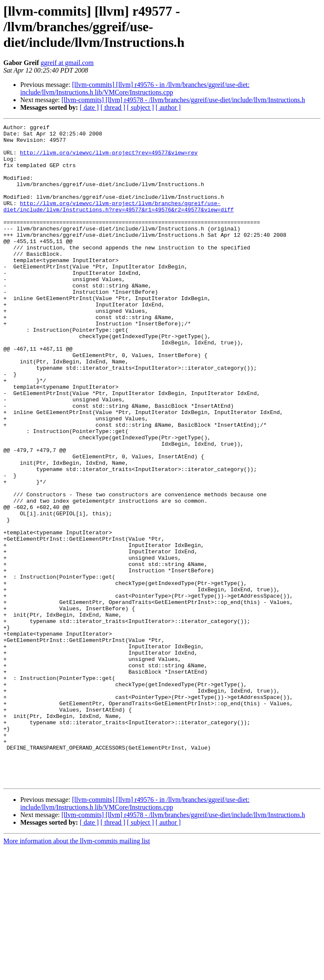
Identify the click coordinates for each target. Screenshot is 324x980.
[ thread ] (113, 107)
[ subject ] (140, 107)
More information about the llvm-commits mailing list (77, 973)
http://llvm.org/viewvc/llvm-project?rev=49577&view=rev (109, 159)
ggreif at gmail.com (67, 63)
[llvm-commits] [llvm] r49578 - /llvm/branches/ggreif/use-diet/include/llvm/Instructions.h (183, 100)
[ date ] (89, 107)
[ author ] (168, 107)
